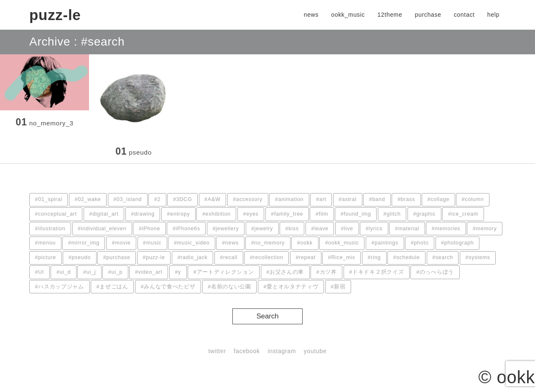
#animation (289, 199)
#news (230, 243)
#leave (320, 229)
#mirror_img (84, 243)
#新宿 (338, 287)
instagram (282, 351)
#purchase (117, 257)
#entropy (179, 214)
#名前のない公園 (229, 287)
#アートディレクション (224, 272)
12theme (390, 15)
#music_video (192, 243)
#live (347, 229)
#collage (439, 199)
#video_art (149, 272)
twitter (217, 351)
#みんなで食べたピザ (168, 287)
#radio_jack (192, 257)
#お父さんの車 (285, 272)
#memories (446, 229)
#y (178, 272)
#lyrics (374, 229)
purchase (428, 15)
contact (464, 15)
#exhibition (217, 214)
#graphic (424, 214)
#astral (348, 199)
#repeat (306, 257)
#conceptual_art (56, 214)
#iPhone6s (186, 229)
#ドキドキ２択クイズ (376, 272)
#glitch (392, 214)
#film (322, 214)
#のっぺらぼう (435, 272)
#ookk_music (342, 243)
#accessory (248, 199)
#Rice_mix (342, 257)
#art (321, 199)
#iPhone (149, 229)
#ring (374, 257)
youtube (315, 351)
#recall (229, 257)
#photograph (457, 243)
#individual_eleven (102, 229)
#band (377, 199)
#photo (420, 243)
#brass (406, 199)
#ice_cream (463, 214)
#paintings (385, 243)
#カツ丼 (327, 272)
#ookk (305, 243)
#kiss (292, 229)
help (493, 15)
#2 (157, 199)
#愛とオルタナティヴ (291, 287)
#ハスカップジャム (60, 287)
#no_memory (268, 243)
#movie (121, 243)
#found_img (356, 214)
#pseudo (80, 257)
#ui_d (64, 272)
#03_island (127, 199)
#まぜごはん (112, 287)
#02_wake (88, 199)
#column (473, 199)
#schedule (407, 257)
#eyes (251, 214)
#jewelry (262, 229)
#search (443, 257)
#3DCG (183, 199)
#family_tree (287, 214)
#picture (46, 257)
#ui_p (115, 272)
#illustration (50, 229)
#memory (485, 229)
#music (152, 243)
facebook (247, 351)
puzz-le (55, 15)
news (311, 15)
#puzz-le (154, 257)
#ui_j (89, 272)
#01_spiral (49, 199)
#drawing (143, 214)
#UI (40, 272)
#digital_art (104, 214)
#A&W (213, 199)
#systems (478, 257)
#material (407, 229)
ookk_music (348, 15)
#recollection (267, 257)
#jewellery (225, 229)
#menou (46, 243)
